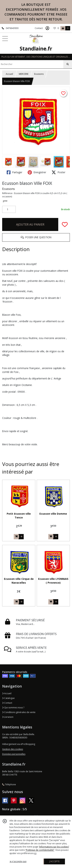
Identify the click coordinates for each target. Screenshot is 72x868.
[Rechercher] (68, 64)
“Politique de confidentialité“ (40, 850)
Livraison (8, 717)
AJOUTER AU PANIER (30, 224)
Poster (58, 172)
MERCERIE (24, 74)
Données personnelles (14, 754)
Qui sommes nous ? (13, 708)
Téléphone (9, 784)
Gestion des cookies (13, 749)
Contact (39, 28)
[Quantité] (9, 209)
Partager (14, 172)
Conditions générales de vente (19, 712)
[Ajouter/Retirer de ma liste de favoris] (65, 224)
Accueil (9, 74)
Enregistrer (37, 172)
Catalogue (8, 698)
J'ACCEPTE (54, 861)
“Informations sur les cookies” (54, 847)
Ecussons (39, 74)
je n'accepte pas (18, 861)
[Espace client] (47, 28)
